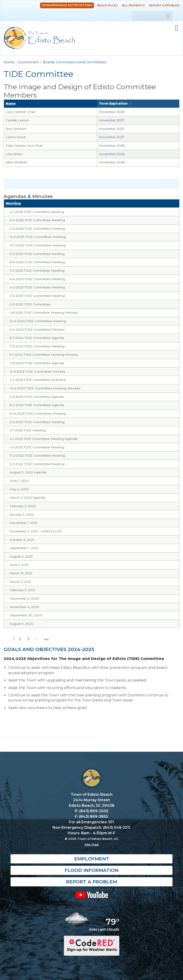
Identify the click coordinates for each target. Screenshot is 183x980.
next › (37, 639)
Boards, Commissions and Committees (75, 62)
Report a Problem (164, 5)
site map (92, 844)
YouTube (91, 895)
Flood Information (91, 870)
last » (46, 639)
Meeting (13, 203)
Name (11, 103)
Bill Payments (133, 5)
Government (29, 62)
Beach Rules (107, 5)
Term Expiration (113, 103)
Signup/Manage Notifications (67, 5)
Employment (92, 859)
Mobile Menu (176, 28)
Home (9, 62)
